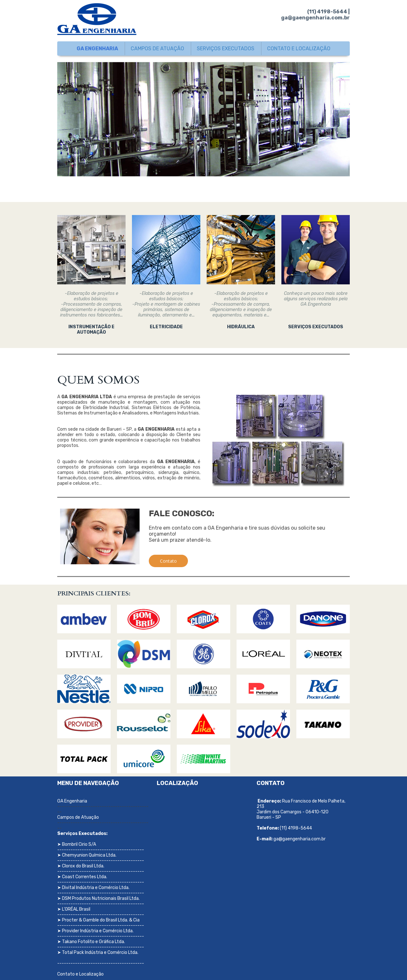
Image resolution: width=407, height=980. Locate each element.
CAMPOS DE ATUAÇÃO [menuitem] (157, 49)
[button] (168, 561)
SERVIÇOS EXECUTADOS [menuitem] (226, 49)
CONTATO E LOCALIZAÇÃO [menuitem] (299, 49)
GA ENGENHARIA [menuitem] (97, 49)
